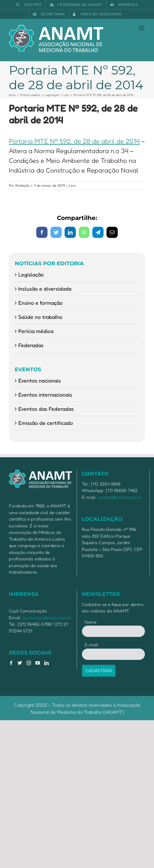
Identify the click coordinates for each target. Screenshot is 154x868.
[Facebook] (11, 663)
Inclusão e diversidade (45, 289)
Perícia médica (36, 331)
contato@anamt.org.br (120, 497)
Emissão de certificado (46, 423)
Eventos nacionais (40, 380)
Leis (72, 185)
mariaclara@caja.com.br (47, 618)
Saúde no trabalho (40, 317)
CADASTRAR (99, 671)
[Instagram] (29, 663)
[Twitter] (20, 663)
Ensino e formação (40, 303)
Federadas (31, 345)
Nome (91, 622)
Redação (23, 185)
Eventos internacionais (45, 395)
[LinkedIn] (46, 663)
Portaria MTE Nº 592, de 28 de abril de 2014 (74, 141)
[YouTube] (38, 663)
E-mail (92, 645)
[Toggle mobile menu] (142, 28)
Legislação (31, 274)
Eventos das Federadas (46, 409)
